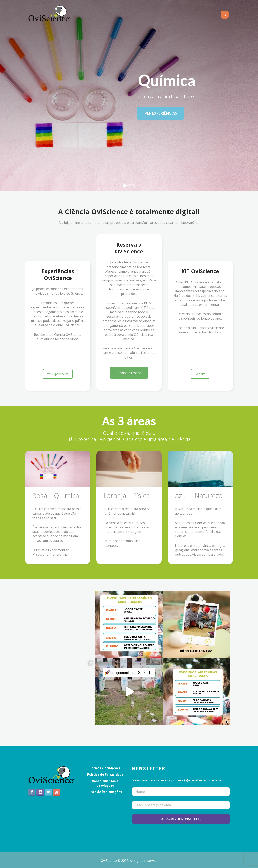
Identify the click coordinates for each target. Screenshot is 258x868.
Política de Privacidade (105, 774)
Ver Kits (200, 374)
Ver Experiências (58, 374)
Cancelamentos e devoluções (105, 783)
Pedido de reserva (129, 373)
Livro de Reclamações (105, 792)
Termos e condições (105, 768)
